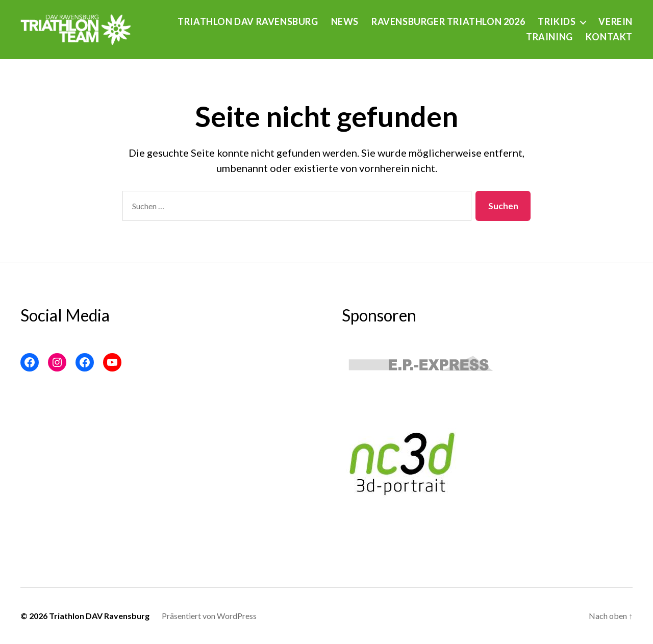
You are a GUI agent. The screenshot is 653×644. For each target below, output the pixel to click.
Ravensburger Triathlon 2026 (448, 22)
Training (549, 37)
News (345, 22)
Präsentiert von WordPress (209, 616)
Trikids (557, 22)
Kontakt (609, 37)
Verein (616, 22)
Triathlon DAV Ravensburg (248, 22)
